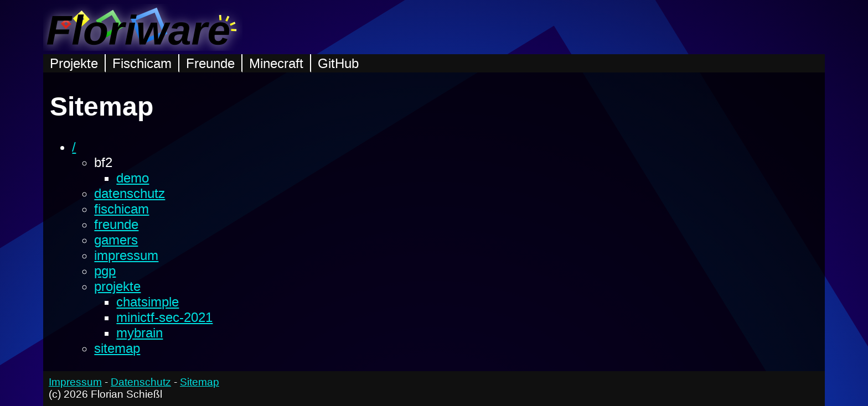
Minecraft (276, 63)
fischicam (122, 209)
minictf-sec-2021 (164, 317)
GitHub (338, 63)
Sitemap (200, 382)
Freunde (210, 63)
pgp (105, 271)
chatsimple (148, 302)
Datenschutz (141, 382)
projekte (117, 286)
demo (133, 178)
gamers (116, 240)
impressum (126, 255)
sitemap (117, 348)
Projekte (74, 63)
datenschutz (130, 193)
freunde (116, 224)
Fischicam (142, 63)
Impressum (75, 382)
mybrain (139, 333)
